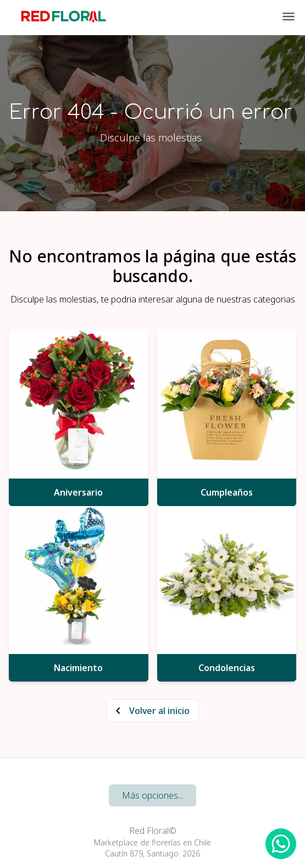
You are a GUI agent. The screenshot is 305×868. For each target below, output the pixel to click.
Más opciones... (152, 795)
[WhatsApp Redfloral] (281, 844)
